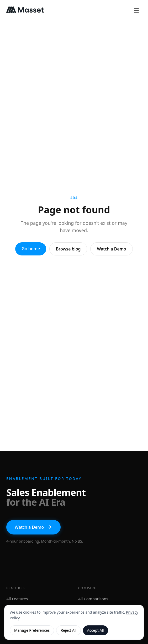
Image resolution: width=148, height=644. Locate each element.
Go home (31, 249)
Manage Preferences (32, 630)
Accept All (96, 630)
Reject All (68, 630)
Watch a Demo (111, 249)
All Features (17, 599)
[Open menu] (136, 10)
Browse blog (68, 249)
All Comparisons (93, 599)
